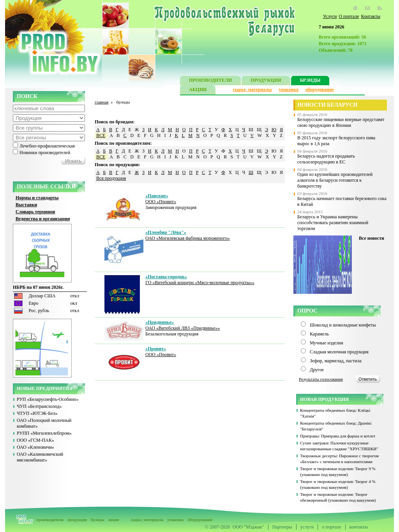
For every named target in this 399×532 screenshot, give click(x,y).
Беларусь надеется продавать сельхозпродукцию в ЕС (326, 159)
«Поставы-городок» (166, 277)
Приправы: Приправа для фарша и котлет (338, 436)
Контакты (371, 16)
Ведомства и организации (43, 219)
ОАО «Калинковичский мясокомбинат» (40, 457)
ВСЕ (101, 135)
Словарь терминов (35, 212)
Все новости (372, 238)
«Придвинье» (160, 322)
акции (114, 520)
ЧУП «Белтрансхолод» (39, 406)
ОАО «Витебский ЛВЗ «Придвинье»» (183, 328)
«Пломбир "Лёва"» (166, 232)
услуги (307, 527)
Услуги (330, 16)
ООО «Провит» (161, 202)
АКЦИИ (198, 90)
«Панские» (157, 196)
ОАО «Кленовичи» (35, 447)
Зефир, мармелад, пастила (336, 361)
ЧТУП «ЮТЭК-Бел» (37, 413)
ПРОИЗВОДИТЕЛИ (210, 81)
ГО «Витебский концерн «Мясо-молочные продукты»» (200, 283)
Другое (317, 370)
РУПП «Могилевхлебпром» (44, 433)
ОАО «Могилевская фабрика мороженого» (188, 238)
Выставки (26, 205)
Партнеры (282, 527)
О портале (349, 16)
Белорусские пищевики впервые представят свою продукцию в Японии (341, 122)
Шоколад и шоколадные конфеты (343, 325)
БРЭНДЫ (310, 81)
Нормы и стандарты (37, 198)
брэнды (98, 520)
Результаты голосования (321, 379)
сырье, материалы (252, 90)
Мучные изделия (327, 343)
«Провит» (156, 349)
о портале (331, 527)
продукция (77, 520)
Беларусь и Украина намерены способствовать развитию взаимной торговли (333, 223)
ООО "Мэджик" (248, 527)
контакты (359, 527)
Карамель (319, 334)
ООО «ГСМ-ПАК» (35, 440)
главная (102, 102)
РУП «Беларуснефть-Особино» (48, 399)
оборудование (320, 90)
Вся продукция (111, 178)
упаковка (289, 90)
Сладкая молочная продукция (339, 352)
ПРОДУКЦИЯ (266, 81)
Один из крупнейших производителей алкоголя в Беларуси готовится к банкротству (335, 180)
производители (50, 520)
